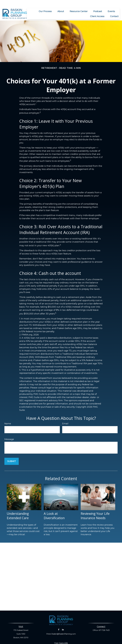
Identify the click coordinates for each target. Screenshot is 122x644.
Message (9, 432)
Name (8, 416)
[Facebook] (59, 622)
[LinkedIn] (63, 622)
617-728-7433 (104, 623)
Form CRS (64, 636)
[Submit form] (12, 454)
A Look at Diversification (54, 509)
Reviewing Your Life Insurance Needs (95, 509)
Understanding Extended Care (18, 509)
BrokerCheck (88, 640)
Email (65, 416)
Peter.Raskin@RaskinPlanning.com (61, 627)
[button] (45, 4)
